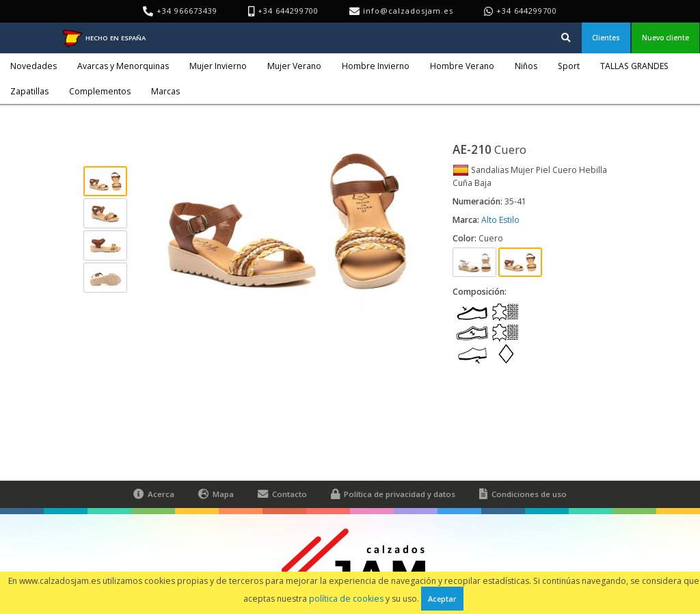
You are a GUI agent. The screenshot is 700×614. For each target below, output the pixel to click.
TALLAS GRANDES (634, 66)
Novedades (33, 66)
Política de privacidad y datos (393, 494)
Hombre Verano (462, 66)
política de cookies (346, 599)
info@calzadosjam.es (408, 11)
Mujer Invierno (218, 66)
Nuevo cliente (665, 38)
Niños (526, 66)
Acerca (154, 494)
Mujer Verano (294, 66)
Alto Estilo (500, 220)
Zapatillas (29, 91)
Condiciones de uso (523, 494)
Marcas (165, 91)
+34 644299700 (527, 11)
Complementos (100, 91)
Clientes (606, 38)
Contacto (282, 494)
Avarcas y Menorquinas (123, 66)
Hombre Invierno (376, 66)
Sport (569, 66)
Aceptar (442, 599)
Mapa (216, 494)
